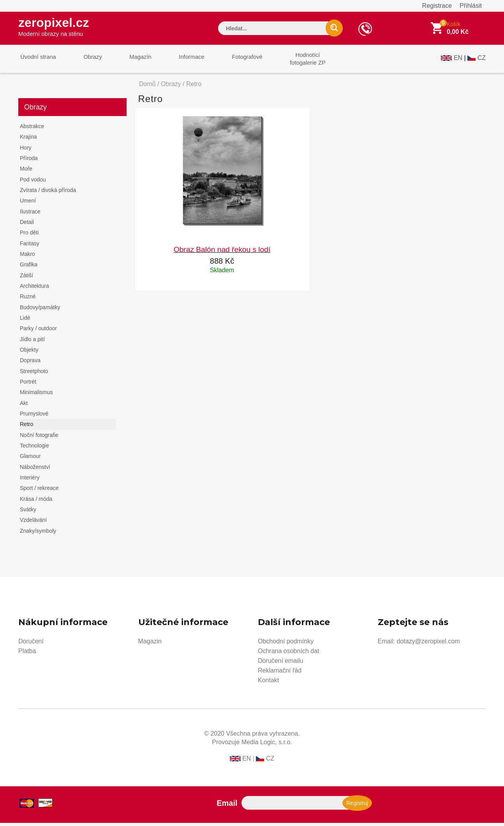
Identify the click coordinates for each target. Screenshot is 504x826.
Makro (27, 257)
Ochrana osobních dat (288, 654)
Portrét (28, 385)
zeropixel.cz (57, 28)
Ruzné (28, 299)
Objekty (29, 353)
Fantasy (30, 247)
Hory (26, 151)
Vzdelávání (33, 523)
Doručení (31, 644)
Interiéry (30, 481)
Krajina (28, 140)
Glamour (30, 459)
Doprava (30, 363)
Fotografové (231, 62)
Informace (179, 62)
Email (227, 806)
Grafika (29, 268)
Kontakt (268, 683)
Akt (24, 406)
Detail (27, 225)
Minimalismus (36, 395)
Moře (26, 172)
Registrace (437, 6)
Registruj (357, 806)
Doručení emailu (281, 664)
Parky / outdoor (38, 331)
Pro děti (29, 236)
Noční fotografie (39, 438)
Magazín (132, 62)
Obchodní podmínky (286, 644)
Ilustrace (30, 215)
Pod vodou (33, 183)
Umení (28, 204)
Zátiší (26, 278)
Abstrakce (32, 129)
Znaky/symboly (38, 534)
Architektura (34, 289)
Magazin (150, 644)
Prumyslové (34, 417)
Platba (27, 654)
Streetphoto (34, 374)
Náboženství (35, 470)
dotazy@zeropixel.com (428, 644)
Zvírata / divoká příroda (48, 193)
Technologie (34, 449)
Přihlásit (471, 6)
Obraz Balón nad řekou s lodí (222, 253)
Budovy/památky (40, 310)
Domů (147, 87)
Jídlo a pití (32, 342)
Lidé (25, 321)
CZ (482, 61)
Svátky (28, 513)
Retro (26, 427)
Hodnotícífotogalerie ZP (288, 62)
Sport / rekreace (39, 491)
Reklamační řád (280, 674)
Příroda (29, 161)
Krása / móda (36, 502)
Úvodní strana (36, 62)
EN (458, 61)
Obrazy (87, 62)
